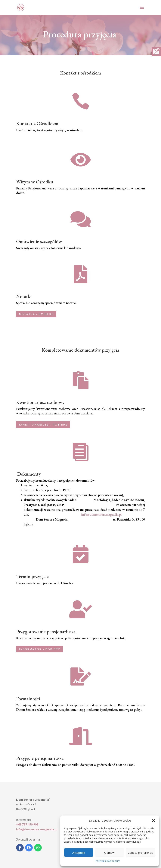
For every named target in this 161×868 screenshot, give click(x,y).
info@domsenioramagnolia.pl (37, 829)
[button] (153, 821)
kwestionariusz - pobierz (43, 424)
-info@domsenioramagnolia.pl (101, 514)
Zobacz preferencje (141, 853)
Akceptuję (79, 853)
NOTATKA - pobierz (36, 314)
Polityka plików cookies (108, 861)
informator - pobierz (40, 649)
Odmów (109, 853)
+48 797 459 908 (27, 824)
